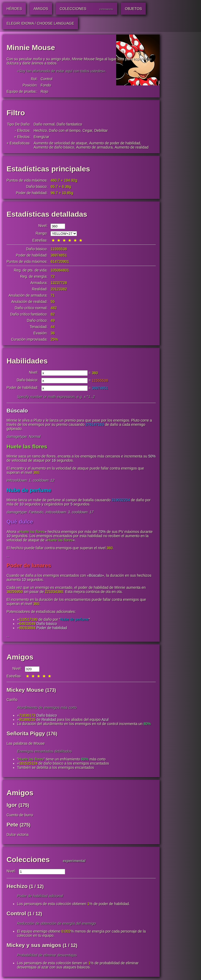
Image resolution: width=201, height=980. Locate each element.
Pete (12, 825)
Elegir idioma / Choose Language (40, 23)
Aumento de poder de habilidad (115, 143)
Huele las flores (27, 447)
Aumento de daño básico (54, 147)
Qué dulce (20, 522)
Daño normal (44, 124)
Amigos (20, 658)
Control (46, 79)
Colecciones (28, 860)
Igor (12, 805)
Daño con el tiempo (65, 130)
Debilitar (101, 130)
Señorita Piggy (26, 734)
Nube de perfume (29, 491)
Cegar (87, 130)
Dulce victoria (18, 835)
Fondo (46, 85)
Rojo (44, 91)
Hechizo (40, 130)
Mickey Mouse (25, 690)
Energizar (41, 137)
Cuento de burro (20, 815)
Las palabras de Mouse (26, 744)
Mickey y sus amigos (34, 946)
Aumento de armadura (94, 147)
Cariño (12, 700)
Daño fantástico (69, 124)
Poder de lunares (29, 566)
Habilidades (27, 361)
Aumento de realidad (132, 147)
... (8, 556)
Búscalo (17, 411)
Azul (105, 720)
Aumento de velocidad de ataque (60, 143)
